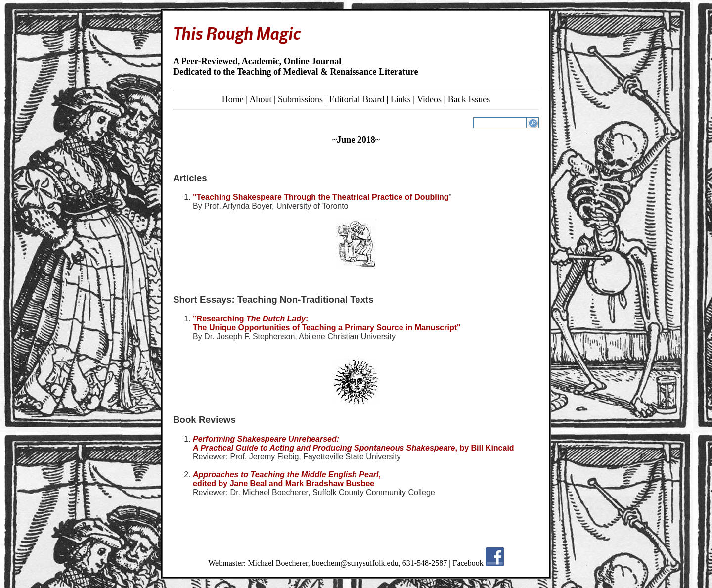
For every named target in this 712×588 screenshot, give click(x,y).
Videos (429, 99)
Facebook (468, 563)
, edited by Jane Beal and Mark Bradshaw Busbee (287, 479)
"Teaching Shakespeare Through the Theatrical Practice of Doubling (321, 197)
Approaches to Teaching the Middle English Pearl (286, 475)
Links (401, 99)
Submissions (300, 99)
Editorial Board (357, 99)
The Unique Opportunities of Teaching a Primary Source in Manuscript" (327, 328)
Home (233, 99)
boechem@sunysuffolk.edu (355, 563)
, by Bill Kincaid (484, 448)
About (260, 99)
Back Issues (469, 99)
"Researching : (250, 319)
